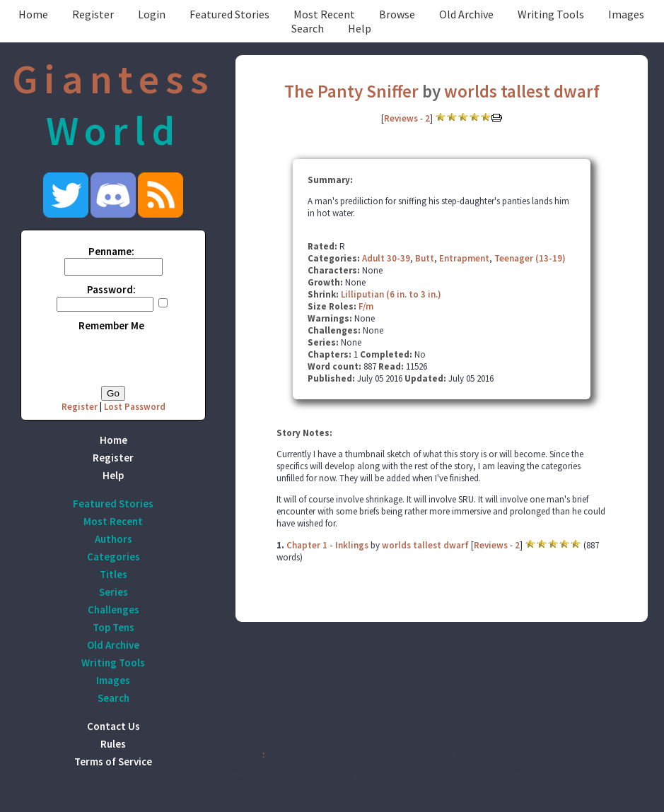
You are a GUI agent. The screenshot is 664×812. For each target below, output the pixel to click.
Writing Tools (551, 14)
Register (93, 14)
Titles (113, 574)
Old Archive (466, 14)
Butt (425, 258)
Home (33, 14)
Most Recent (324, 14)
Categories (113, 557)
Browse (397, 14)
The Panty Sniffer (351, 91)
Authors (113, 539)
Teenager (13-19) (530, 258)
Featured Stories (229, 14)
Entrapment (464, 258)
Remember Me (111, 325)
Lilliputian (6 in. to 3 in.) (391, 294)
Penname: (111, 251)
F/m (366, 306)
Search (308, 28)
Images (626, 14)
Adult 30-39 (386, 258)
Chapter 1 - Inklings (327, 545)
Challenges (113, 610)
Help (360, 28)
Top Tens (113, 627)
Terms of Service (113, 761)
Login (152, 14)
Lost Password (135, 407)
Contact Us (113, 726)
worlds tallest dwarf (522, 91)
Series (113, 592)
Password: (111, 289)
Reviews (401, 118)
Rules (113, 744)
